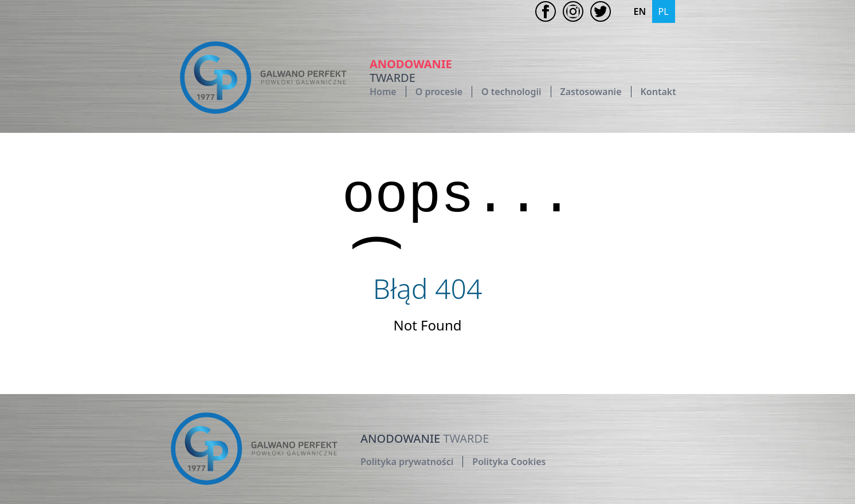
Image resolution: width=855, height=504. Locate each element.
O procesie (439, 92)
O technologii (511, 92)
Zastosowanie (591, 92)
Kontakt (658, 92)
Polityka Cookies (509, 462)
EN (640, 11)
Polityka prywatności (407, 462)
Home (383, 92)
